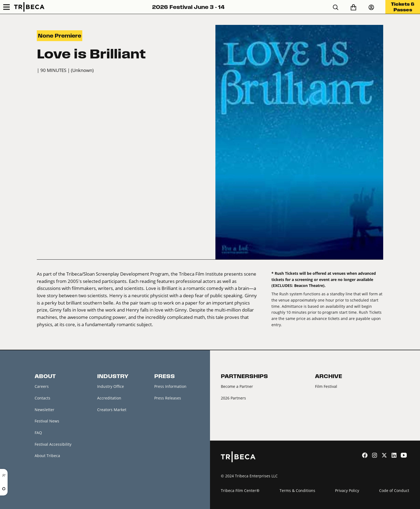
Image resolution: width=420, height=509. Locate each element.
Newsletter (45, 410)
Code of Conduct (394, 490)
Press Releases (168, 398)
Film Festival (326, 386)
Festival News (47, 421)
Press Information (170, 386)
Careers (42, 386)
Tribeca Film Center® (240, 490)
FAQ (38, 433)
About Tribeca (47, 456)
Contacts (42, 398)
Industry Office (111, 386)
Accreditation (109, 398)
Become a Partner (237, 386)
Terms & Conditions (297, 490)
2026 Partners (233, 398)
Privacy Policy (347, 490)
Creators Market (112, 410)
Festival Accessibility (53, 444)
